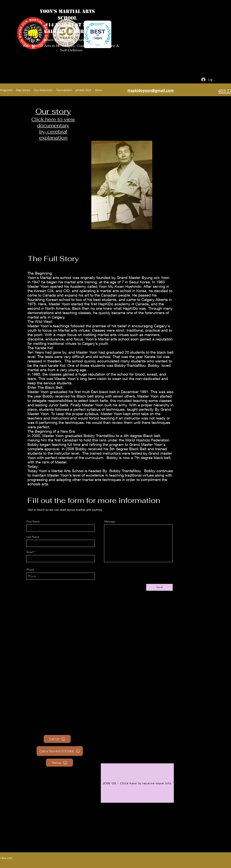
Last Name (33, 537)
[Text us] (59, 763)
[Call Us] (57, 739)
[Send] (159, 587)
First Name (33, 521)
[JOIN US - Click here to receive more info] (137, 783)
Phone (30, 570)
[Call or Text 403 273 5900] (60, 751)
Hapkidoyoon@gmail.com (151, 91)
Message (110, 521)
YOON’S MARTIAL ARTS (67, 11)
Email (30, 552)
